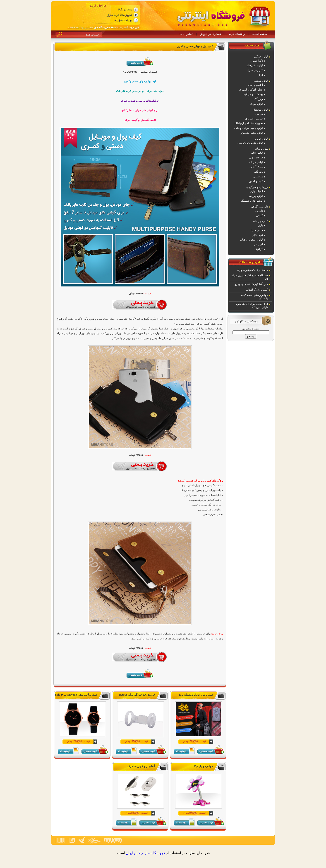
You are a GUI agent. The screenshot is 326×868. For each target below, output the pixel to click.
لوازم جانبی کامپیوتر (252, 133)
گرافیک (259, 249)
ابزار (260, 75)
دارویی (259, 211)
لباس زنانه (257, 153)
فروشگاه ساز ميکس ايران (145, 853)
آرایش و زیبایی (255, 85)
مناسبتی (258, 176)
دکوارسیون (257, 61)
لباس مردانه (256, 162)
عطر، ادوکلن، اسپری (251, 90)
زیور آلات (258, 99)
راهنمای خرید (237, 34)
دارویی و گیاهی (259, 207)
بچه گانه (258, 172)
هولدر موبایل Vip (203, 766)
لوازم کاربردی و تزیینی (250, 143)
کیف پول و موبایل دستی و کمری (195, 46)
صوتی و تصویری (254, 119)
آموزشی (258, 244)
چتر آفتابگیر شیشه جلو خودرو (251, 284)
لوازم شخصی (260, 81)
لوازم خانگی (261, 57)
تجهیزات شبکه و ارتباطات (248, 123)
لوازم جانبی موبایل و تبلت (249, 128)
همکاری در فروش (211, 34)
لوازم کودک (256, 104)
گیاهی (259, 215)
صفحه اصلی (259, 34)
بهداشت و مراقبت (253, 94)
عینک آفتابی (256, 167)
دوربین (259, 114)
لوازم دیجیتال (260, 110)
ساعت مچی (256, 157)
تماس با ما (186, 34)
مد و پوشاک (261, 149)
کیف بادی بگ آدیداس (256, 290)
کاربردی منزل (255, 70)
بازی (260, 225)
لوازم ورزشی (255, 196)
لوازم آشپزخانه (255, 65)
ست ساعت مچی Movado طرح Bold (76, 695)
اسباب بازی (256, 191)
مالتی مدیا (257, 230)
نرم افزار (258, 235)
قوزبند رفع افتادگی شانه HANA (137, 695)
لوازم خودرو (261, 139)
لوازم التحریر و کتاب (251, 240)
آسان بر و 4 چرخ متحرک (141, 766)
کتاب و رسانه (260, 221)
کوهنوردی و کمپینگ (252, 201)
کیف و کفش (256, 181)
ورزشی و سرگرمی (257, 187)
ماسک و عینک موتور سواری (252, 270)
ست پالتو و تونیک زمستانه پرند (196, 695)
